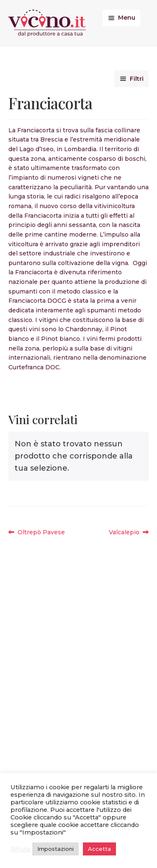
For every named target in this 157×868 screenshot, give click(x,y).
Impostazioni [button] (55, 849)
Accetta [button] (99, 849)
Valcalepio (126, 532)
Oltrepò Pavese (41, 532)
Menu (127, 18)
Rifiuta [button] (20, 849)
